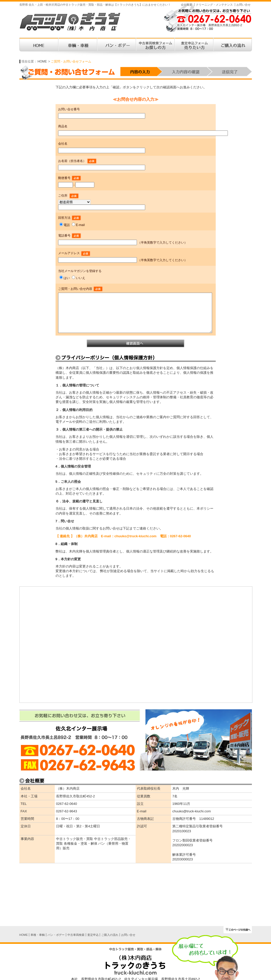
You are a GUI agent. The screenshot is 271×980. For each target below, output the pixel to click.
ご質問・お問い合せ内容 (80, 289)
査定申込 (93, 935)
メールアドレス (74, 253)
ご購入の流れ (110, 935)
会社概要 (187, 5)
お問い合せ (243, 5)
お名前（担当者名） (77, 161)
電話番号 (70, 236)
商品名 (63, 126)
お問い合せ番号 (69, 109)
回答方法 (70, 218)
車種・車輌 (38, 935)
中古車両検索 (76, 935)
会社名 (63, 144)
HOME (42, 61)
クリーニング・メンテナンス (214, 5)
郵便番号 (70, 178)
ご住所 (63, 196)
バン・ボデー (56, 935)
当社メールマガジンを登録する (80, 271)
